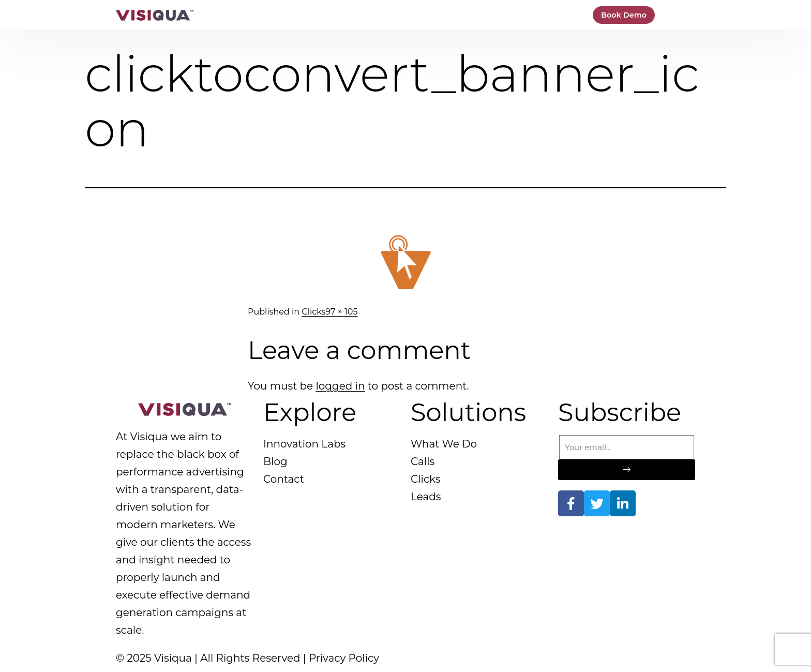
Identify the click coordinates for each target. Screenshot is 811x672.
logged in (340, 386)
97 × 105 (341, 312)
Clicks (313, 312)
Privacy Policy (344, 658)
